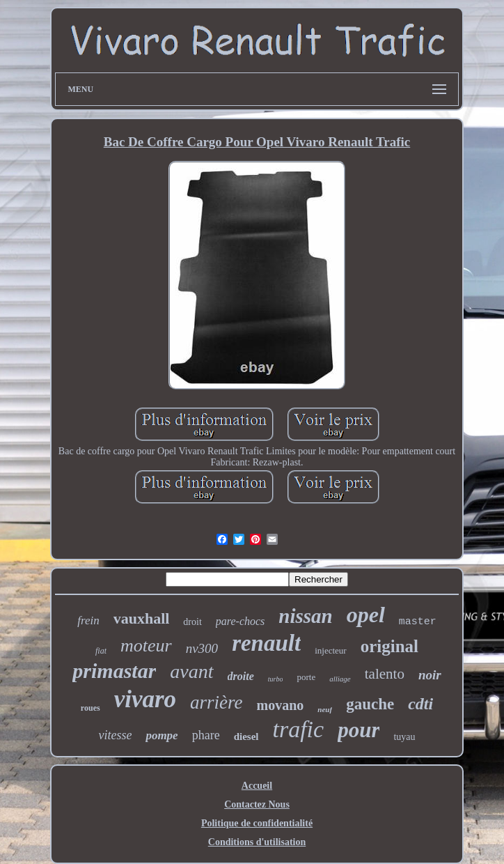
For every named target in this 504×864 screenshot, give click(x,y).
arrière (216, 702)
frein (88, 620)
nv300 (202, 648)
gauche (370, 704)
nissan (305, 616)
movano (281, 705)
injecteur (330, 650)
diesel (246, 736)
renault (266, 643)
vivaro (145, 699)
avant (191, 671)
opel (366, 615)
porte (306, 677)
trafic (299, 729)
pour (359, 730)
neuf (325, 709)
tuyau (404, 737)
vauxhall (142, 618)
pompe (162, 735)
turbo (276, 679)
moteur (146, 646)
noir (430, 675)
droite (241, 676)
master (418, 622)
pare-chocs (241, 621)
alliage (340, 679)
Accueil (257, 786)
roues (90, 708)
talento (385, 674)
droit (192, 622)
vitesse (115, 735)
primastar (114, 671)
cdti (420, 704)
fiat (101, 651)
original (389, 646)
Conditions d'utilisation (257, 842)
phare (206, 735)
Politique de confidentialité (257, 823)
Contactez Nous (257, 804)
